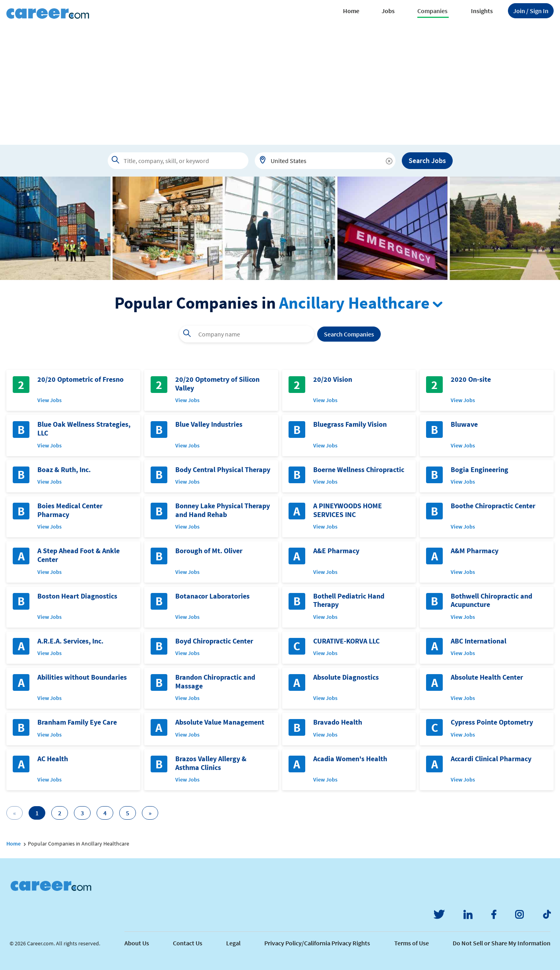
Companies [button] (432, 11)
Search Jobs (427, 160)
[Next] (150, 813)
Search (349, 334)
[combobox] (325, 161)
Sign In (531, 11)
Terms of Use (412, 943)
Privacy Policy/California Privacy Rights (317, 943)
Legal (233, 943)
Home (351, 11)
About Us (137, 943)
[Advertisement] (280, 85)
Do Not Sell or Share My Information (502, 943)
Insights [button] (482, 11)
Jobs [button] (388, 11)
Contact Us (188, 943)
